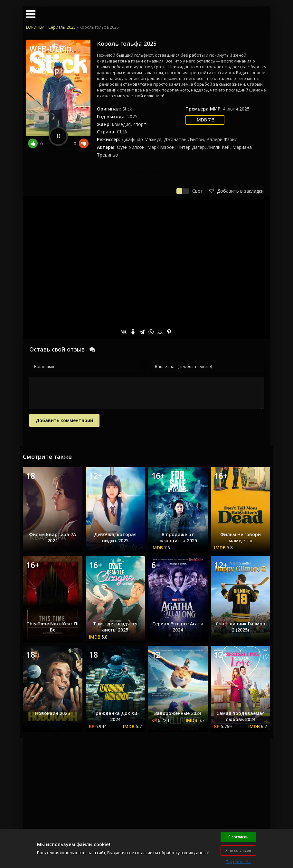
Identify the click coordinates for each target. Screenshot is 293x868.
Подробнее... (238, 862)
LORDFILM (35, 27)
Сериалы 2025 (62, 27)
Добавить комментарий (64, 420)
